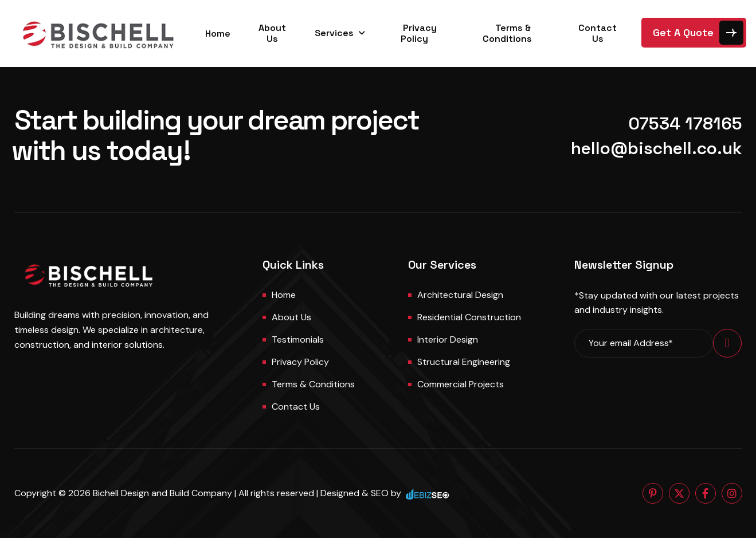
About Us (272, 33)
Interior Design (448, 339)
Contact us (296, 407)
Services (334, 33)
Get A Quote (683, 32)
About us (291, 317)
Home (218, 34)
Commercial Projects (461, 384)
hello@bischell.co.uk (657, 148)
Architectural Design (460, 295)
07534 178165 (685, 123)
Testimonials (298, 339)
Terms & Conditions (507, 33)
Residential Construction (469, 317)
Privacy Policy (419, 33)
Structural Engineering (464, 362)
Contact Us (598, 33)
